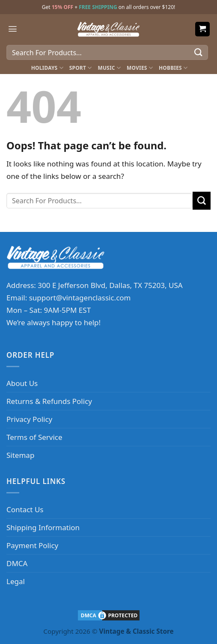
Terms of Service (34, 437)
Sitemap (20, 455)
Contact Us (25, 509)
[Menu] (13, 29)
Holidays (47, 68)
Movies (140, 68)
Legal (16, 581)
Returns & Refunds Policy (49, 401)
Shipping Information (43, 527)
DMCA (17, 563)
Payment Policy (32, 545)
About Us (22, 383)
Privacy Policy (29, 419)
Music (109, 68)
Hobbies (173, 68)
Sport (81, 68)
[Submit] (199, 52)
